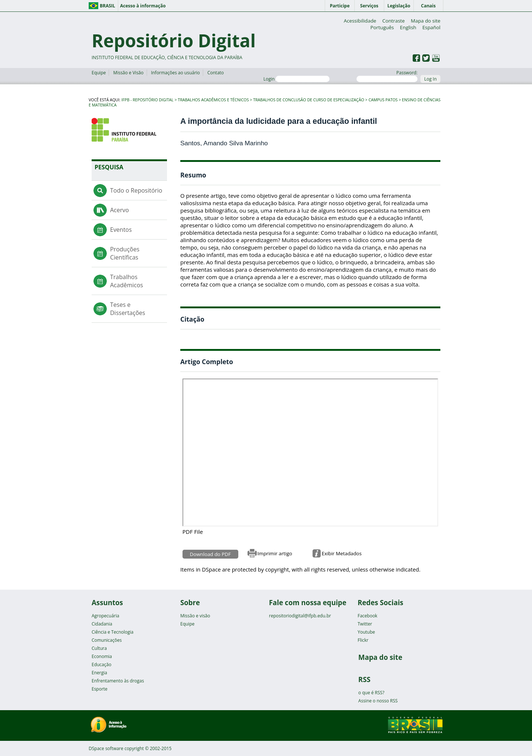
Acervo (120, 210)
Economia (102, 656)
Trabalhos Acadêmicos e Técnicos (213, 100)
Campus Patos (383, 100)
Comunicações (107, 640)
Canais (429, 6)
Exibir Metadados (342, 553)
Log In (430, 79)
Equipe (99, 73)
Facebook (367, 616)
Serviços (369, 6)
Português (382, 27)
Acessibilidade (360, 21)
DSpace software (106, 748)
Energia (99, 673)
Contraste (394, 21)
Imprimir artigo (275, 553)
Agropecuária (105, 616)
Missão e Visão (129, 73)
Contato (216, 73)
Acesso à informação (143, 6)
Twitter (365, 624)
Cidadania (102, 624)
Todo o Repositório (136, 190)
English (408, 27)
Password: (387, 76)
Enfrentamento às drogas (118, 681)
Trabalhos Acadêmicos (127, 281)
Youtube (366, 632)
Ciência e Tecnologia (112, 632)
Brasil (108, 6)
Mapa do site (426, 21)
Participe (340, 6)
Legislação (399, 6)
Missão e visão (195, 616)
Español (431, 27)
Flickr (363, 640)
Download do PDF (210, 554)
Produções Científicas (125, 253)
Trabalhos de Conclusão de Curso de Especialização (309, 100)
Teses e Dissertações (128, 309)
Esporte (100, 689)
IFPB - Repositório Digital (148, 100)
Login (296, 79)
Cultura (99, 648)
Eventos (121, 230)
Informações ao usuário (175, 73)
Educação (101, 665)
